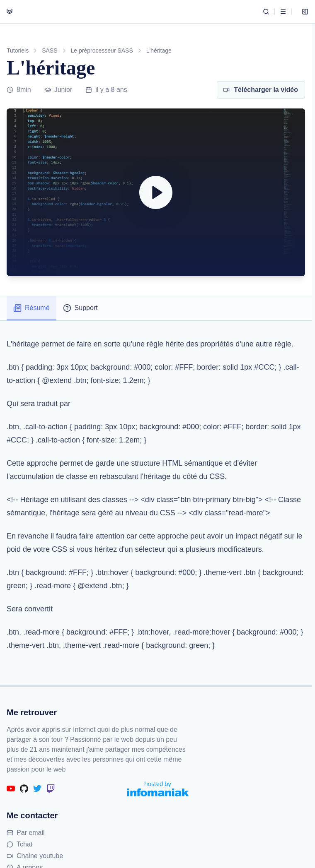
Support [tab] (80, 308)
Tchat (19, 844)
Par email (26, 833)
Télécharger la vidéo (260, 90)
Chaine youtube (35, 856)
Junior (58, 90)
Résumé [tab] (31, 308)
